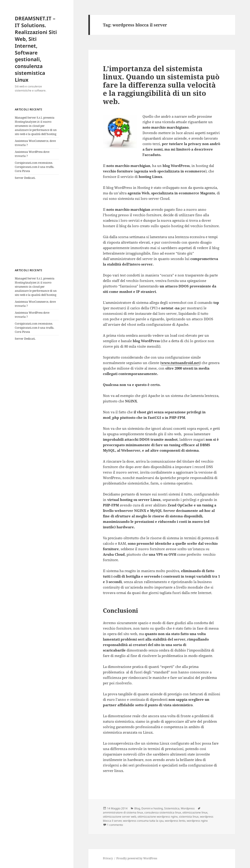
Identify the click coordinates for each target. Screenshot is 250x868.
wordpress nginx (197, 821)
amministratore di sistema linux (123, 812)
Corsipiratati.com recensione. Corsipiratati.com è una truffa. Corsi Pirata (34, 167)
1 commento (115, 825)
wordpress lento (175, 821)
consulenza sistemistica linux (163, 812)
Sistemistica (172, 808)
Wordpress (188, 808)
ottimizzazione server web (120, 817)
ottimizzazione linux (195, 812)
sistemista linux (189, 817)
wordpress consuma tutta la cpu (143, 821)
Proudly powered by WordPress (137, 858)
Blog (137, 808)
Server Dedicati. (25, 178)
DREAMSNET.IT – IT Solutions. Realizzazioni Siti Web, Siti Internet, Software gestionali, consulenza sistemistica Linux (36, 49)
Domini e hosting (152, 808)
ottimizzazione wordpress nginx (158, 817)
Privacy (108, 858)
